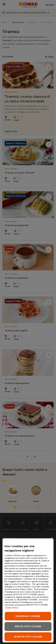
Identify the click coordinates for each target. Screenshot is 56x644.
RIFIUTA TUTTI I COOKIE (28, 626)
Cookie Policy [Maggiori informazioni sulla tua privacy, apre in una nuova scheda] (12, 607)
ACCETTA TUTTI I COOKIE (28, 637)
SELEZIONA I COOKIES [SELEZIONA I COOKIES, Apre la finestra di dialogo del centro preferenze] (28, 616)
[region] (28, 590)
